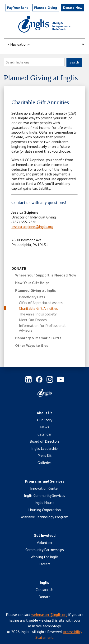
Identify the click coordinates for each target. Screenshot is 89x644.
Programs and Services (45, 481)
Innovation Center (44, 488)
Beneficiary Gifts (32, 297)
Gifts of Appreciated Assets (41, 303)
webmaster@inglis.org (49, 615)
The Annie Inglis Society (38, 314)
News (45, 427)
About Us (45, 413)
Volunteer (45, 542)
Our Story (45, 420)
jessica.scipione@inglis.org (32, 227)
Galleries (44, 463)
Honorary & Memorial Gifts (38, 338)
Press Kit (45, 455)
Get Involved (45, 535)
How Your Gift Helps (32, 283)
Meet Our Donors (33, 320)
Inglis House (44, 503)
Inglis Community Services (44, 495)
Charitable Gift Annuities (38, 308)
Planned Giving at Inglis (36, 290)
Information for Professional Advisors (42, 328)
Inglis (44, 582)
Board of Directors (45, 441)
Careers (45, 564)
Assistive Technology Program (45, 517)
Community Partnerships (45, 550)
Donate (19, 268)
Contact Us (44, 590)
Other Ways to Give (32, 345)
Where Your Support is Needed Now (46, 275)
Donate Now (73, 8)
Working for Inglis (44, 557)
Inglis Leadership (44, 448)
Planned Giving (46, 8)
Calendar (44, 434)
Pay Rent (18, 8)
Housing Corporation (44, 510)
